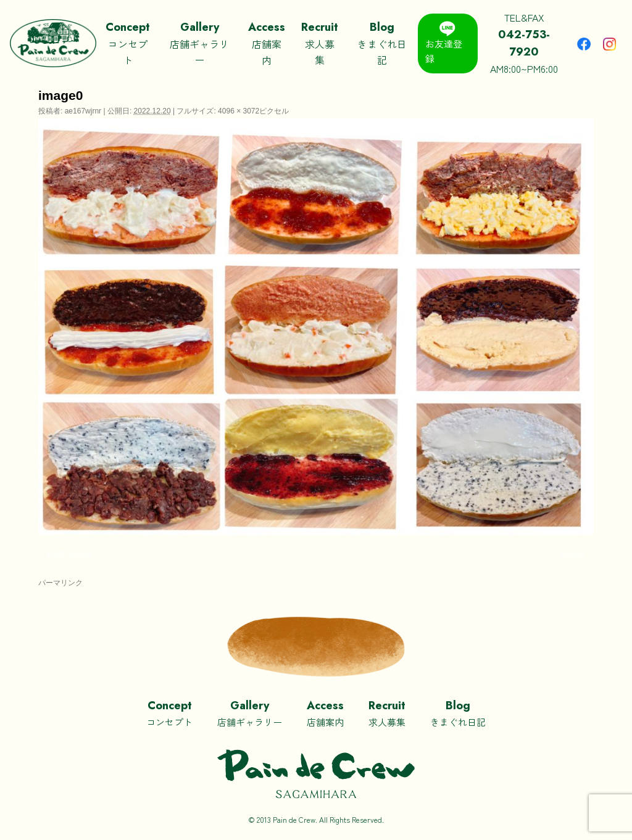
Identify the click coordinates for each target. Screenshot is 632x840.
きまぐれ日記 (381, 43)
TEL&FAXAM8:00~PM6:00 (525, 43)
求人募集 (320, 43)
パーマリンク (60, 583)
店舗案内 (267, 43)
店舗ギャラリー (199, 43)
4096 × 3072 (239, 111)
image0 (572, 555)
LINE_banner (69, 555)
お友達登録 (444, 43)
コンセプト (127, 43)
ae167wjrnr (83, 111)
